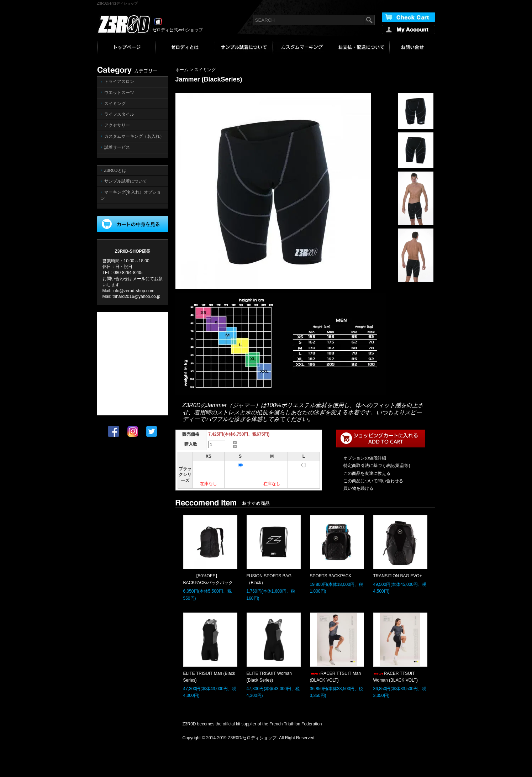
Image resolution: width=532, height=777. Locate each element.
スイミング (115, 104)
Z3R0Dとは (115, 170)
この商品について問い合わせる (373, 481)
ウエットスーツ (119, 93)
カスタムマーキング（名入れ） (134, 136)
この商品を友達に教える (367, 473)
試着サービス (117, 147)
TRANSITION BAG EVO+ (398, 576)
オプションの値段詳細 (365, 458)
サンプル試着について (126, 181)
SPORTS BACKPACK (331, 576)
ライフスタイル (119, 114)
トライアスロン (119, 82)
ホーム (182, 70)
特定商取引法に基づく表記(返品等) (377, 466)
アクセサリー (117, 125)
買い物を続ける (358, 488)
